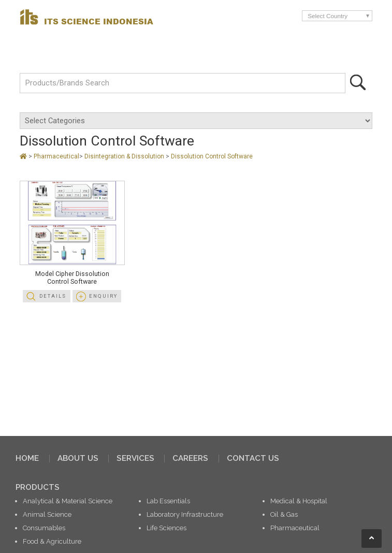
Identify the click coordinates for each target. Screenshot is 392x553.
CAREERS (190, 458)
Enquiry (103, 296)
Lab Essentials (168, 501)
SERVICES (135, 458)
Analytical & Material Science (68, 501)
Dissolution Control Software (212, 156)
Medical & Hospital (299, 501)
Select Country (328, 16)
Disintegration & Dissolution (125, 156)
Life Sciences (166, 528)
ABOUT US (78, 458)
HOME (27, 458)
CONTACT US (253, 458)
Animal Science (47, 514)
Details (53, 296)
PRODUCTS (38, 487)
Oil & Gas (284, 514)
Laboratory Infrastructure (185, 514)
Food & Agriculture (52, 541)
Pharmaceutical (56, 156)
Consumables (44, 528)
